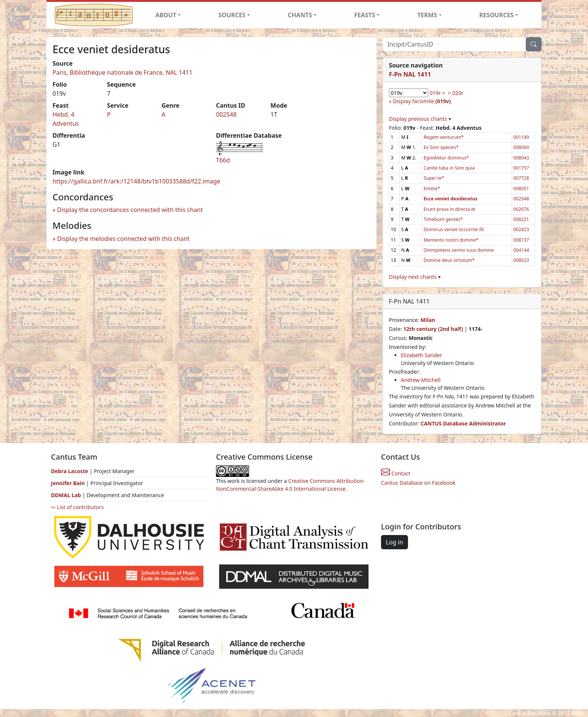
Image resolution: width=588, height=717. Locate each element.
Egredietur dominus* (446, 158)
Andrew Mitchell (421, 380)
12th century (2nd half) (433, 329)
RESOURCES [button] (496, 15)
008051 (521, 189)
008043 (521, 158)
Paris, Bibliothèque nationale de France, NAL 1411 (122, 72)
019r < (437, 93)
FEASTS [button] (365, 15)
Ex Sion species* (441, 147)
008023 (521, 260)
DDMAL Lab (66, 495)
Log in (394, 542)
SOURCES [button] (232, 15)
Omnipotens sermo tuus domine (458, 250)
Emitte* (432, 189)
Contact (396, 473)
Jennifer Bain (69, 483)
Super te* (434, 178)
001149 (521, 137)
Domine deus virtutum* (449, 260)
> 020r (455, 93)
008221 (521, 219)
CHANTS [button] (300, 15)
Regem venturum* (443, 137)
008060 (521, 147)
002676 (521, 209)
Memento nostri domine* (451, 240)
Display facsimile (422, 101)
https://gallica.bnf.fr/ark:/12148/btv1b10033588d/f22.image (136, 181)
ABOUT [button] (166, 15)
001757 (521, 168)
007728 (521, 178)
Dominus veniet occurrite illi (454, 229)
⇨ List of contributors (77, 507)
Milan (428, 320)
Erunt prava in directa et (449, 209)
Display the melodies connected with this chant (123, 239)
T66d (223, 160)
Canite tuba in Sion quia (449, 168)
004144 (521, 250)
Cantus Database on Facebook (418, 483)
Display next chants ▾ (415, 277)
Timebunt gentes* (443, 219)
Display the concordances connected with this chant (130, 210)
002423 (521, 229)
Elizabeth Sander (421, 355)
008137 (521, 240)
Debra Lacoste (70, 471)
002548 (226, 114)
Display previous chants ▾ (420, 119)
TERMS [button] (427, 15)
